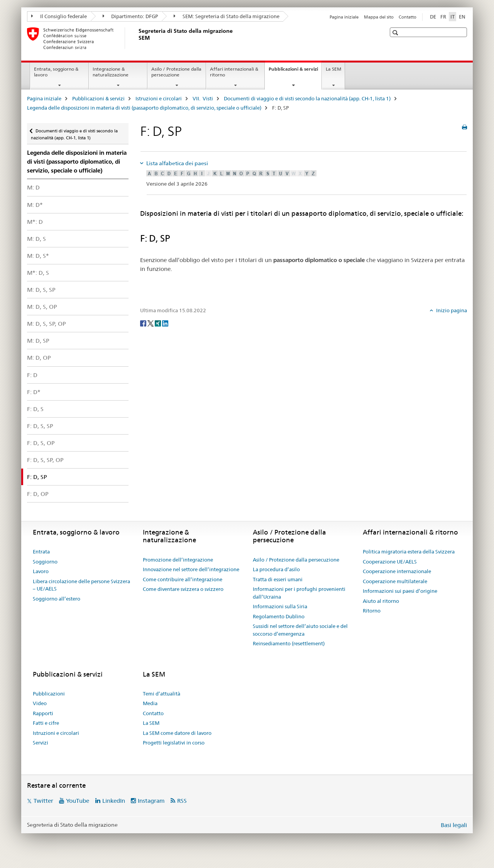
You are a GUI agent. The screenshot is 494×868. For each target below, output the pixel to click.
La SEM (333, 69)
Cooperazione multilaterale (395, 581)
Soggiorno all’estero (57, 599)
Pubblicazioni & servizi (295, 71)
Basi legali (454, 825)
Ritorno (372, 611)
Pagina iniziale (344, 17)
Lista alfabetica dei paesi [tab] (177, 163)
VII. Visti (203, 98)
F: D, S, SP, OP (45, 460)
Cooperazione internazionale (397, 571)
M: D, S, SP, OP (47, 324)
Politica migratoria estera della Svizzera (409, 552)
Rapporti (43, 713)
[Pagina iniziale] (137, 38)
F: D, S (35, 409)
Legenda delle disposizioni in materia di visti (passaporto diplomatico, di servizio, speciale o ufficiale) (144, 108)
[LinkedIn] (165, 323)
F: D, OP (38, 494)
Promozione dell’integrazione (178, 560)
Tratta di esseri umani (278, 579)
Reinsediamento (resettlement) (289, 643)
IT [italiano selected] (453, 17)
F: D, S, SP (40, 426)
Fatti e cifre (46, 723)
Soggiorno (45, 562)
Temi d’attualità (162, 694)
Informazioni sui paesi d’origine (400, 591)
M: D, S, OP (42, 307)
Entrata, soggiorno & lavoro (56, 72)
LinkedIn (114, 801)
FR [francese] (443, 17)
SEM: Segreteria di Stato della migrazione (227, 16)
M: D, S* (38, 256)
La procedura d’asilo (276, 569)
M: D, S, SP (41, 290)
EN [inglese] (462, 17)
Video (40, 703)
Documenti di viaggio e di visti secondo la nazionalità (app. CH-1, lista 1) (307, 98)
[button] (396, 33)
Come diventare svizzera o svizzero (183, 589)
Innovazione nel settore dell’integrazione (191, 569)
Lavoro (41, 571)
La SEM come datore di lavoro (177, 733)
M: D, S (36, 239)
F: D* (34, 392)
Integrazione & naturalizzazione (111, 72)
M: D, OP (39, 358)
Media (150, 703)
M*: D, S (38, 273)
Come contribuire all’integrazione (183, 579)
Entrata (41, 552)
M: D (33, 187)
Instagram (151, 801)
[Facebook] (144, 323)
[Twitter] (151, 323)
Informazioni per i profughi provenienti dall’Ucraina (299, 593)
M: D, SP (38, 341)
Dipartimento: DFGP (130, 16)
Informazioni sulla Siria (280, 606)
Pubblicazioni (49, 694)
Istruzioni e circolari (159, 98)
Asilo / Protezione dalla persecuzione (176, 72)
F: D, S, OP (41, 443)
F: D (32, 375)
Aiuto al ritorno (381, 601)
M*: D (35, 222)
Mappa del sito (379, 17)
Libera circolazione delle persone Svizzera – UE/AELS (81, 585)
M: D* (35, 205)
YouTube (78, 801)
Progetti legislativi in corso (174, 743)
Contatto (408, 17)
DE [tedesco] (433, 17)
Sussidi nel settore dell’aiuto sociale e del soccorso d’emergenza (300, 630)
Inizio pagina (451, 310)
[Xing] (158, 323)
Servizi (41, 743)
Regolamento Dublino (279, 616)
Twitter (43, 801)
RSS (182, 801)
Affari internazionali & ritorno (234, 72)
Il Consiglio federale (59, 16)
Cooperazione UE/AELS (390, 562)
